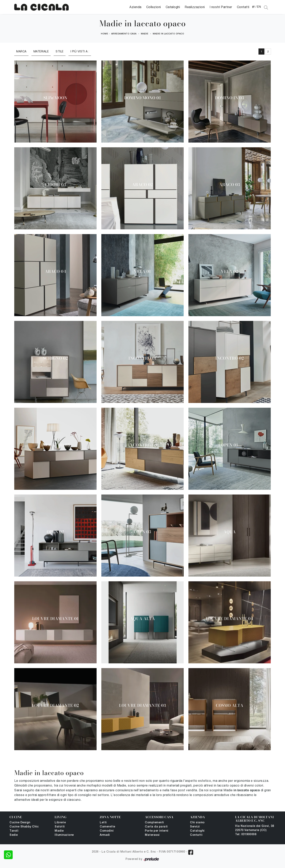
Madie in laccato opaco (168, 34)
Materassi (152, 835)
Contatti (243, 7)
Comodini (107, 831)
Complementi (154, 823)
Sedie (14, 835)
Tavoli (14, 831)
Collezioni (154, 7)
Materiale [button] (41, 51)
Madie (145, 34)
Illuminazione (64, 835)
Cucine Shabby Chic (24, 827)
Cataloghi (173, 7)
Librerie (60, 823)
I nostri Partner (221, 7)
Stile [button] (60, 51)
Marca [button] (21, 51)
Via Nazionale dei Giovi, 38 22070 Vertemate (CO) (255, 828)
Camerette (107, 827)
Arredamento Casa (124, 34)
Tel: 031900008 (246, 834)
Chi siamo (197, 823)
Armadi (105, 835)
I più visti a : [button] (80, 51)
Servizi (195, 827)
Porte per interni (157, 831)
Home (104, 34)
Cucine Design (20, 823)
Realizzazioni (195, 7)
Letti (103, 823)
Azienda (135, 7)
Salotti (60, 827)
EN (259, 7)
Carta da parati (156, 827)
